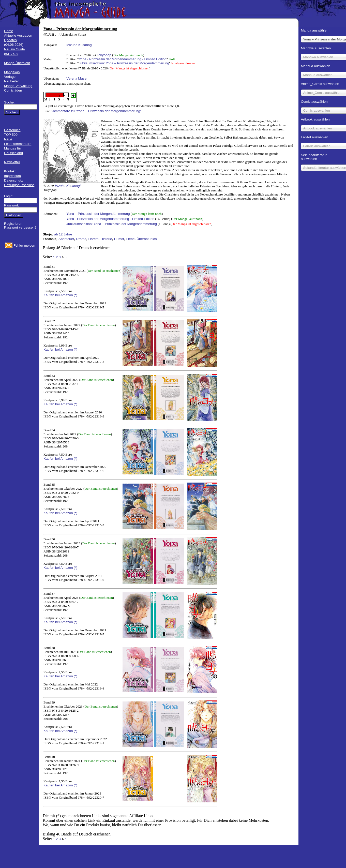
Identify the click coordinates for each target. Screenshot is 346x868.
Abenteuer (66, 239)
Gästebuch (12, 130)
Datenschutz (13, 180)
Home (9, 31)
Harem (94, 239)
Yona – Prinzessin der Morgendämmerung (98, 214)
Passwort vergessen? (20, 227)
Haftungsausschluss (19, 185)
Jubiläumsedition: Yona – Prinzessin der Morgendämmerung (124, 63)
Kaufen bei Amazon (58, 295)
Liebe (131, 239)
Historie (106, 239)
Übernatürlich (147, 239)
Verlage (10, 77)
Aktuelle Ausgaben (18, 35)
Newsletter (12, 162)
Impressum (12, 176)
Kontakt (10, 171)
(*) (76, 295)
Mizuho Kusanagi (79, 45)
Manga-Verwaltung (18, 86)
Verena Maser (77, 78)
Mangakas (12, 72)
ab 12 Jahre (63, 234)
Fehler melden (24, 245)
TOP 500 (11, 135)
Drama (81, 239)
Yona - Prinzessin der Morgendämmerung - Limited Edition (122, 59)
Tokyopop (104, 55)
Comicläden (13, 90)
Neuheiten (12, 81)
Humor (119, 239)
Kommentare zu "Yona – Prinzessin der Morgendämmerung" (96, 111)
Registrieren (13, 224)
